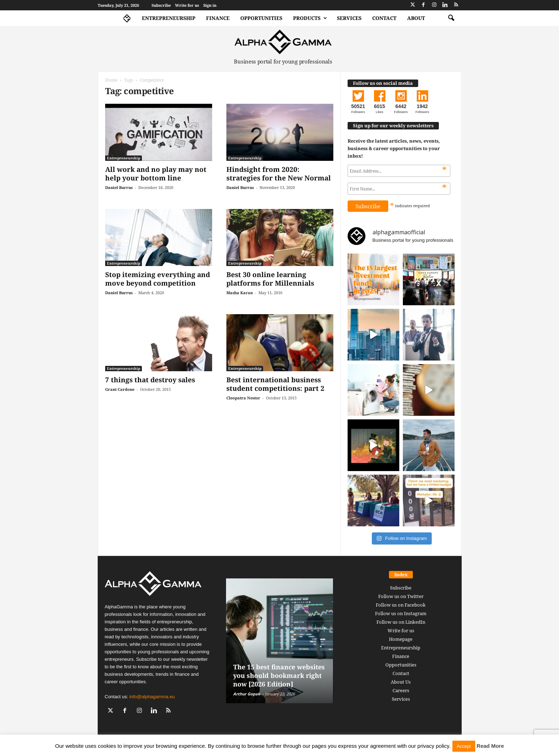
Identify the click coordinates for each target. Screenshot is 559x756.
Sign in (210, 5)
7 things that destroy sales (150, 380)
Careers (401, 690)
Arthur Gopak (247, 694)
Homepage (401, 639)
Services (349, 18)
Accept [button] (464, 746)
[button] (451, 18)
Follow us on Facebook (401, 605)
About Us (401, 682)
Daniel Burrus (119, 187)
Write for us (187, 5)
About (416, 18)
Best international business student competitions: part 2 (275, 384)
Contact (384, 18)
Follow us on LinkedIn (401, 622)
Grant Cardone (120, 389)
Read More (490, 746)
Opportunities (261, 18)
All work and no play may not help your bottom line (156, 174)
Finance (218, 18)
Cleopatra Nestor (243, 398)
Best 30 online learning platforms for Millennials (270, 279)
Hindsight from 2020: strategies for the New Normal (279, 174)
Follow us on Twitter (401, 596)
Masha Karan (240, 293)
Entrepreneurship (169, 18)
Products (310, 18)
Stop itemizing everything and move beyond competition (158, 279)
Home (111, 80)
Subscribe (161, 5)
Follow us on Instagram (401, 613)
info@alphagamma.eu (152, 697)
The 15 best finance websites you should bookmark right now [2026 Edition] (279, 675)
